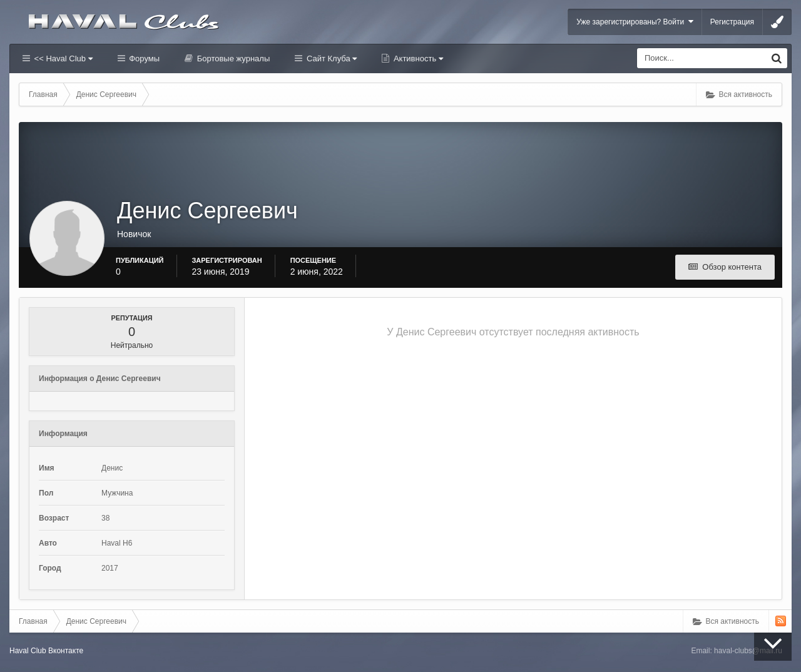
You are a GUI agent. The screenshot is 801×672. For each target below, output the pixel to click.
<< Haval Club (62, 59)
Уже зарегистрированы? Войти (635, 22)
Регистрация (732, 22)
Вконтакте (66, 651)
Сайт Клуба (330, 59)
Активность (417, 59)
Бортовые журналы (232, 59)
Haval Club (28, 651)
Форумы (143, 59)
